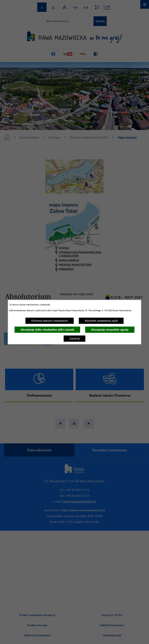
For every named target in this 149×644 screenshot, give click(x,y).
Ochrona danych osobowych (50, 321)
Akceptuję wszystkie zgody (110, 330)
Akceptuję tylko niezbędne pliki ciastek (47, 330)
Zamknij (75, 338)
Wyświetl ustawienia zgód (101, 321)
